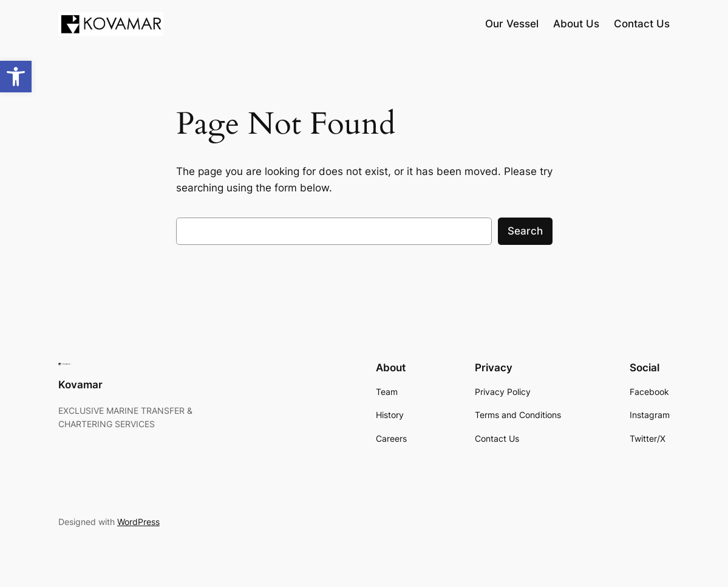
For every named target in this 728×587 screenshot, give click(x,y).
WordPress (138, 522)
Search (525, 231)
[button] (16, 77)
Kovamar (80, 385)
